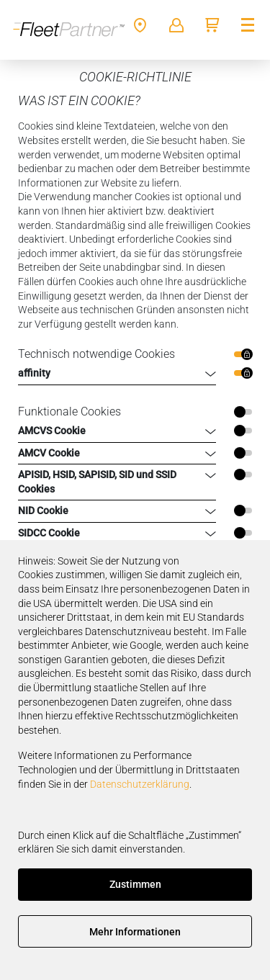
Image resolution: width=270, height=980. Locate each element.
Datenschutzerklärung (140, 784)
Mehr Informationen (135, 932)
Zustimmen (135, 884)
